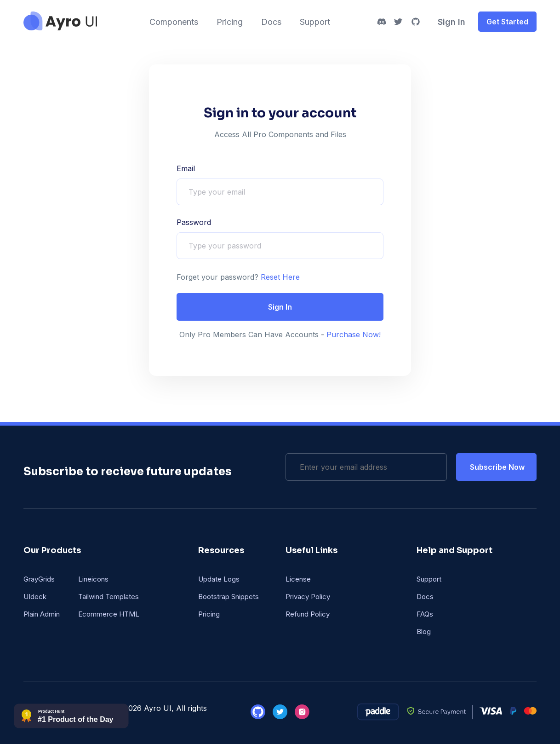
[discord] (382, 22)
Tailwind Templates (109, 597)
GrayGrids (39, 579)
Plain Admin (42, 614)
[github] (416, 22)
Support (315, 22)
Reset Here (279, 277)
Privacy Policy (308, 597)
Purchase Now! (352, 335)
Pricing (230, 22)
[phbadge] (71, 726)
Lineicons (93, 579)
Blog (424, 632)
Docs (271, 22)
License (298, 579)
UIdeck (35, 597)
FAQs (425, 614)
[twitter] (398, 22)
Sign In (280, 307)
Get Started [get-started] (507, 22)
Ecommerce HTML (109, 614)
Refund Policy (308, 614)
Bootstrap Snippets (229, 597)
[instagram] (302, 716)
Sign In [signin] (451, 22)
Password (194, 222)
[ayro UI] (60, 28)
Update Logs (219, 579)
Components (174, 22)
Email (186, 168)
